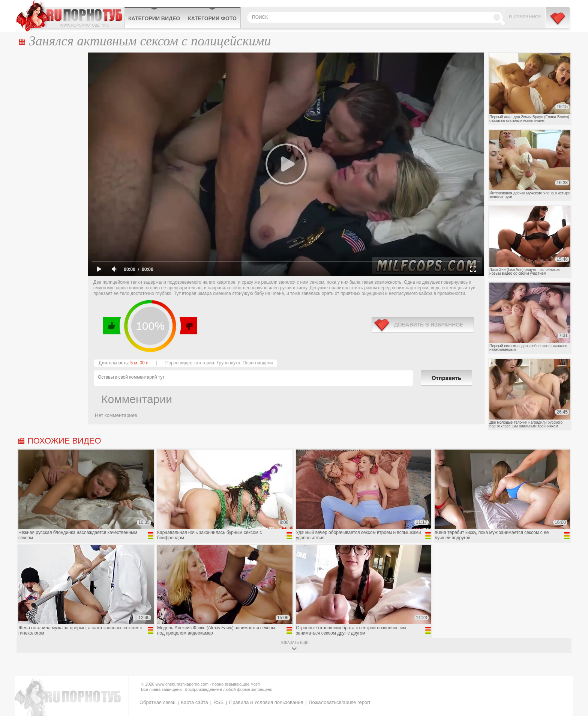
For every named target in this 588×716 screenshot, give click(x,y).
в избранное (423, 325)
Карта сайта (194, 702)
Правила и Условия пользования (266, 702)
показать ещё (294, 643)
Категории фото (212, 18)
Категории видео (154, 18)
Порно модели (258, 363)
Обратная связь (157, 702)
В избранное (525, 17)
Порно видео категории (190, 363)
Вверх (574, 672)
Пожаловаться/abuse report (339, 702)
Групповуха (229, 363)
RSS (218, 702)
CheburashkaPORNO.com (70, 16)
